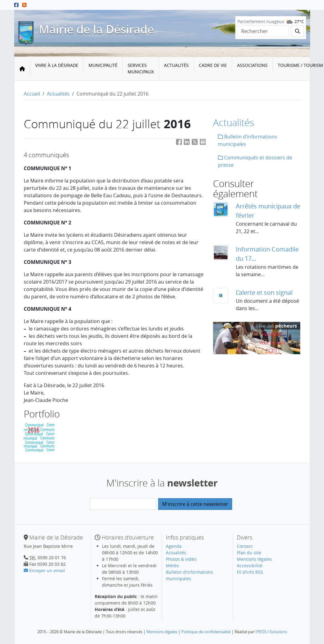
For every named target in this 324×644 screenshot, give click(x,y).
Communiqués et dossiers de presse (255, 161)
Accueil (32, 94)
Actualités (176, 65)
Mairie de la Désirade (96, 29)
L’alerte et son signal (264, 292)
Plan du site (249, 553)
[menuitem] (57, 69)
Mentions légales (254, 559)
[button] (203, 143)
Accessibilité (250, 566)
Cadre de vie (213, 65)
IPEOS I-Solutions (271, 632)
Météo (172, 566)
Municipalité (103, 65)
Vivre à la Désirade (57, 65)
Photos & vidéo (181, 559)
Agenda (174, 546)
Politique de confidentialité (206, 632)
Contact (245, 546)
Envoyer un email (44, 570)
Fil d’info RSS (250, 572)
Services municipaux (141, 68)
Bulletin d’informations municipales (248, 140)
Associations (252, 65)
